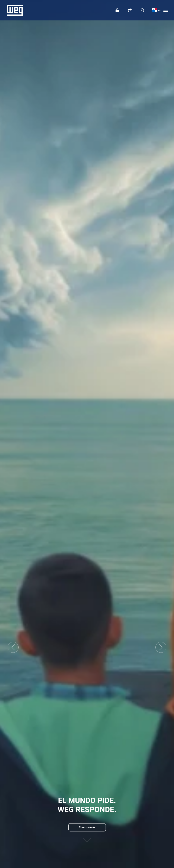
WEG (13, 10)
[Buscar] (143, 10)
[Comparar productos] (130, 10)
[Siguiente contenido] (87, 841)
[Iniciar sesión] (117, 10)
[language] (155, 10)
